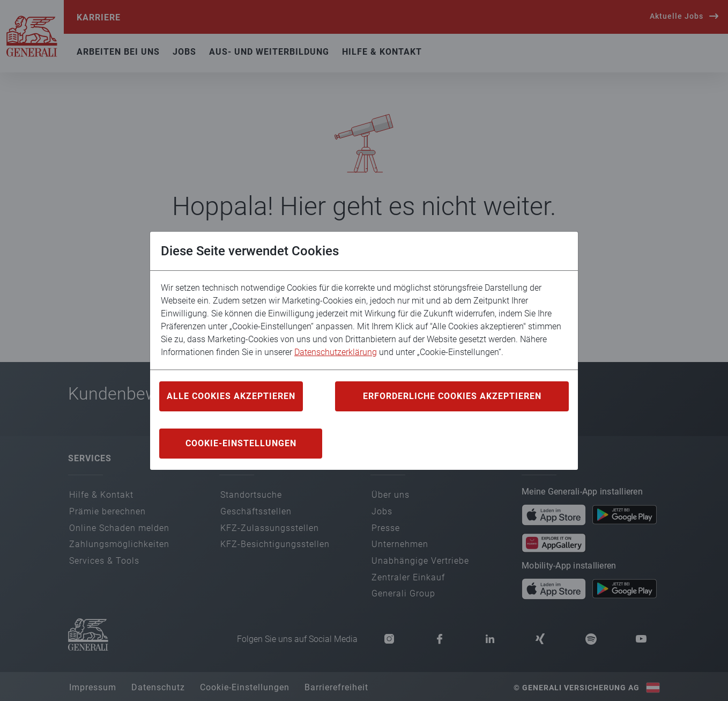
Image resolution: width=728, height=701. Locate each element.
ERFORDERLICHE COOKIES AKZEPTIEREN (452, 396)
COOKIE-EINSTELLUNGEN (241, 443)
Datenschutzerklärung (336, 352)
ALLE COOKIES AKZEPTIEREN (231, 396)
